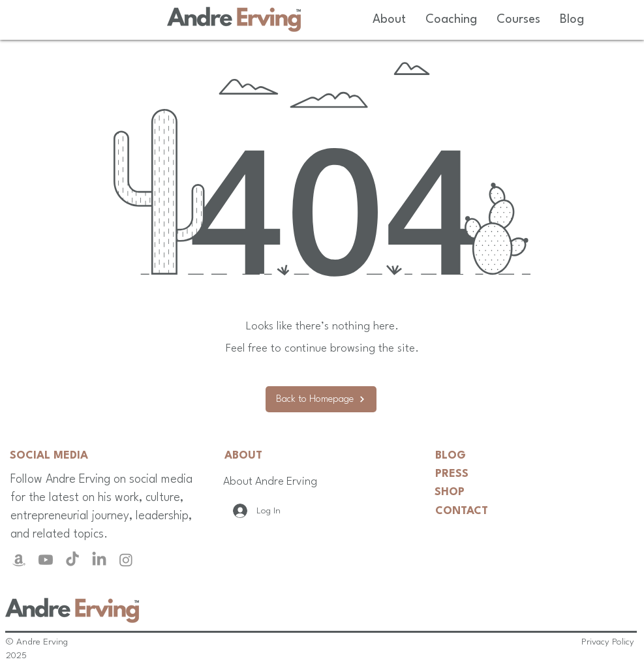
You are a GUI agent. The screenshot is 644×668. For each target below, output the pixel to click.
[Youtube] (46, 560)
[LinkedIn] (99, 560)
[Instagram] (126, 560)
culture (163, 498)
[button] (389, 20)
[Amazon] (19, 560)
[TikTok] (72, 560)
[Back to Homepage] (321, 399)
